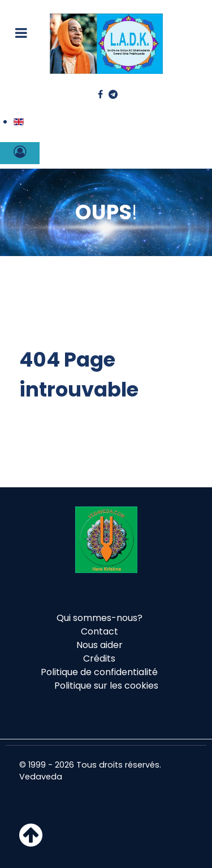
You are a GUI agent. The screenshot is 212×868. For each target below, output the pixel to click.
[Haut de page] (31, 842)
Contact (99, 631)
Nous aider (99, 645)
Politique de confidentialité (99, 672)
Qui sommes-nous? (99, 618)
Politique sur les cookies (106, 686)
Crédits (99, 658)
